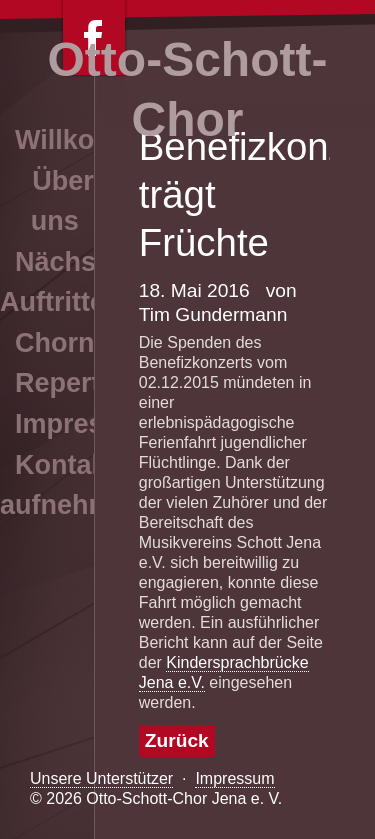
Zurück (177, 740)
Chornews (80, 343)
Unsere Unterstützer (101, 778)
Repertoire (82, 383)
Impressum (234, 778)
